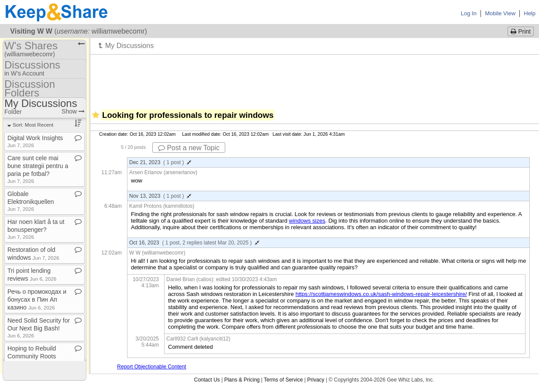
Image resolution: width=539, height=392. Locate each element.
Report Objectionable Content (151, 367)
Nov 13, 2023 (160, 196)
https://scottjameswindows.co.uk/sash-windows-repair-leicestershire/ (381, 294)
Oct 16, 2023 (194, 243)
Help (530, 13)
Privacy (316, 380)
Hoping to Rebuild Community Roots (32, 356)
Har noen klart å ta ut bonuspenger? (36, 229)
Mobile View (500, 13)
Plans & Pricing (242, 380)
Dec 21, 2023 (160, 162)
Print (521, 31)
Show (73, 111)
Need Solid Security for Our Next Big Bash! (39, 328)
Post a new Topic (189, 148)
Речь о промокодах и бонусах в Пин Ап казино (37, 299)
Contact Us (207, 380)
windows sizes (307, 221)
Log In (469, 13)
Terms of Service (283, 380)
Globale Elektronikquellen (31, 201)
